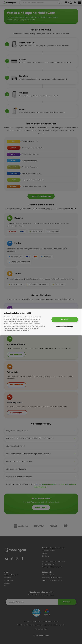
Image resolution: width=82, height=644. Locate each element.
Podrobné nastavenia (65, 327)
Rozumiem (65, 320)
